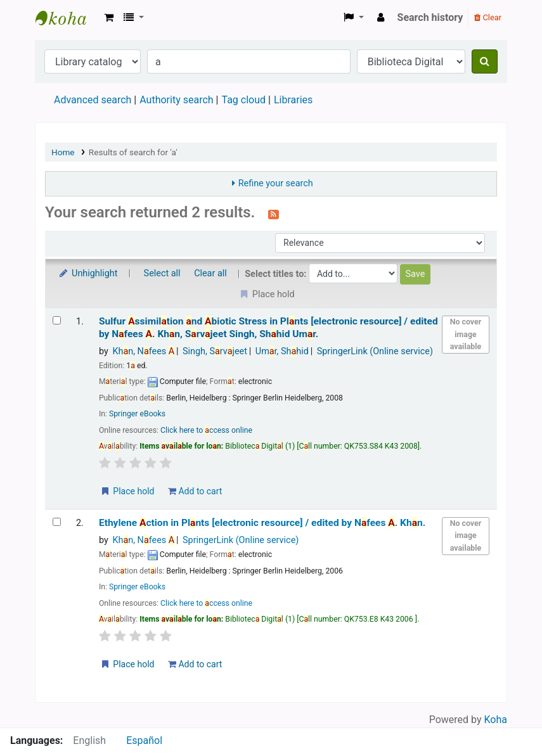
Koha (496, 720)
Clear (488, 17)
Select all (162, 273)
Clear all (210, 273)
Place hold (127, 491)
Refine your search (276, 183)
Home (63, 152)
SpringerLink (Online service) (375, 351)
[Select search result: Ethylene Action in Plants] (57, 522)
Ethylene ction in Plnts (262, 523)
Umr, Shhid (282, 351)
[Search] (485, 61)
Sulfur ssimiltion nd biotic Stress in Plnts (268, 327)
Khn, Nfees (143, 351)
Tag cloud (243, 100)
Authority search (176, 100)
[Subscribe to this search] (274, 214)
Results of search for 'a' (133, 152)
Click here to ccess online (206, 430)
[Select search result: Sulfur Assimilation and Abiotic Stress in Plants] (57, 320)
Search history (430, 17)
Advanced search (93, 100)
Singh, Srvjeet (215, 351)
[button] (109, 18)
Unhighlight (88, 273)
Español (144, 740)
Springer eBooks (137, 414)
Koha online (67, 18)
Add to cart (195, 491)
